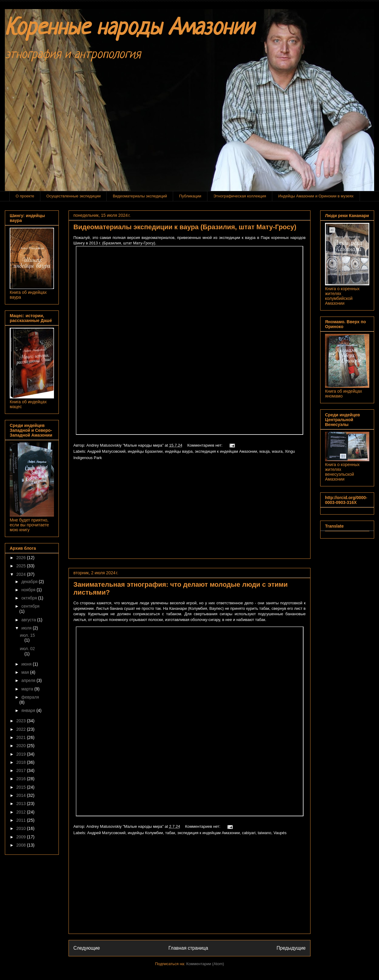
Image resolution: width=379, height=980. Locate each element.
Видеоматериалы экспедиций (140, 196)
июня (27, 664)
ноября (29, 590)
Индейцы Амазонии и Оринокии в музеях (316, 196)
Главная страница (188, 948)
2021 (22, 737)
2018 (22, 762)
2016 (22, 779)
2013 (22, 804)
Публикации (190, 196)
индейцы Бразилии (145, 451)
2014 (22, 795)
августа (29, 620)
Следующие (87, 948)
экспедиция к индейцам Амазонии (226, 451)
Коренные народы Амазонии (129, 29)
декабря (30, 582)
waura (277, 451)
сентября (30, 606)
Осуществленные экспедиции (74, 196)
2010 (22, 828)
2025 (22, 566)
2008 (22, 845)
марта (28, 689)
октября (30, 598)
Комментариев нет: (206, 445)
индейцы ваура (179, 451)
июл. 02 (28, 649)
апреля (29, 680)
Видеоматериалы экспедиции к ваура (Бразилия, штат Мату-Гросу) (185, 227)
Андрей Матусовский (107, 451)
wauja (264, 451)
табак (170, 833)
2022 (22, 729)
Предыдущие (291, 948)
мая (26, 672)
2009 (22, 837)
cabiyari (249, 833)
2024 (22, 574)
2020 (22, 746)
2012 (22, 812)
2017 (22, 770)
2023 (22, 721)
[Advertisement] (190, 512)
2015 (22, 787)
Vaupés (280, 833)
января (29, 710)
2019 (22, 754)
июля (27, 628)
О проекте (25, 196)
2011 (22, 820)
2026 (22, 558)
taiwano (265, 833)
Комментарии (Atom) (205, 964)
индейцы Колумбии (145, 833)
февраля (30, 697)
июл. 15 (28, 635)
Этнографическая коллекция (240, 196)
